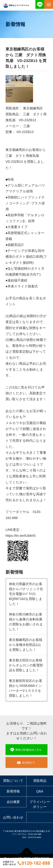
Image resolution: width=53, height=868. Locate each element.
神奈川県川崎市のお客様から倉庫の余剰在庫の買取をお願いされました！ (26, 622)
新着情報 (13, 791)
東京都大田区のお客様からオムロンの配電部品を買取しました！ (26, 665)
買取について (13, 781)
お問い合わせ (13, 817)
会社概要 (13, 802)
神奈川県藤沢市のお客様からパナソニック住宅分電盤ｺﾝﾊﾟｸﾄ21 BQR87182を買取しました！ (26, 594)
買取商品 (40, 781)
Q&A (40, 791)
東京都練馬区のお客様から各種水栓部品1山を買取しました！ (26, 645)
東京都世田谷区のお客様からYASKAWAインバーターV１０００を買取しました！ (26, 688)
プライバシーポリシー (40, 804)
